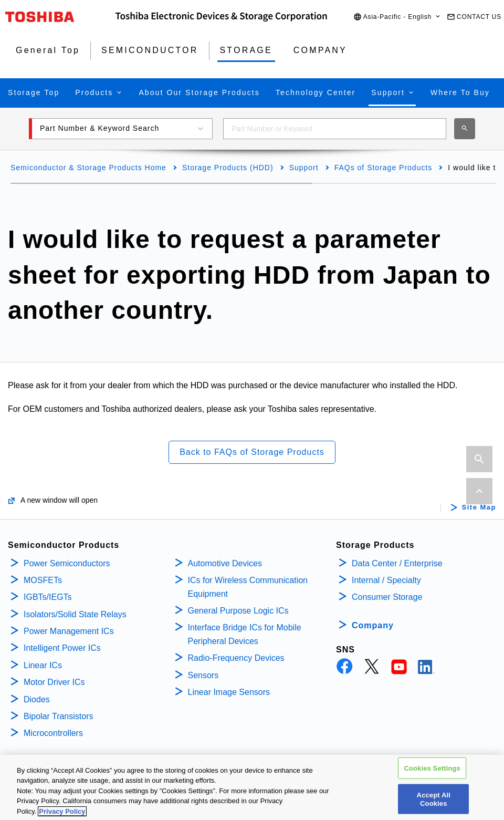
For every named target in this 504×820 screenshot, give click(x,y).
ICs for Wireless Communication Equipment (248, 587)
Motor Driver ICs (54, 682)
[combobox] (335, 129)
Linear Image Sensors (229, 692)
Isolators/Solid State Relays (75, 614)
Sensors (203, 675)
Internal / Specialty (386, 580)
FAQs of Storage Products (384, 168)
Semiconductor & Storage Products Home (88, 168)
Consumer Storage (387, 597)
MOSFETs (43, 580)
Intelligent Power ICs (62, 648)
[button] (397, 17)
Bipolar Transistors (59, 716)
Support (304, 168)
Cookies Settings (432, 775)
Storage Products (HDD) (228, 168)
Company (373, 625)
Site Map (479, 507)
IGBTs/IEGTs (48, 597)
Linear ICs (43, 665)
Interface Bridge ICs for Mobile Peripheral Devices (245, 634)
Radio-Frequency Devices (236, 658)
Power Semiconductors (67, 563)
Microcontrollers (53, 733)
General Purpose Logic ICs (238, 611)
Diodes (37, 699)
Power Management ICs (69, 631)
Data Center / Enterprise (397, 563)
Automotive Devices (225, 563)
